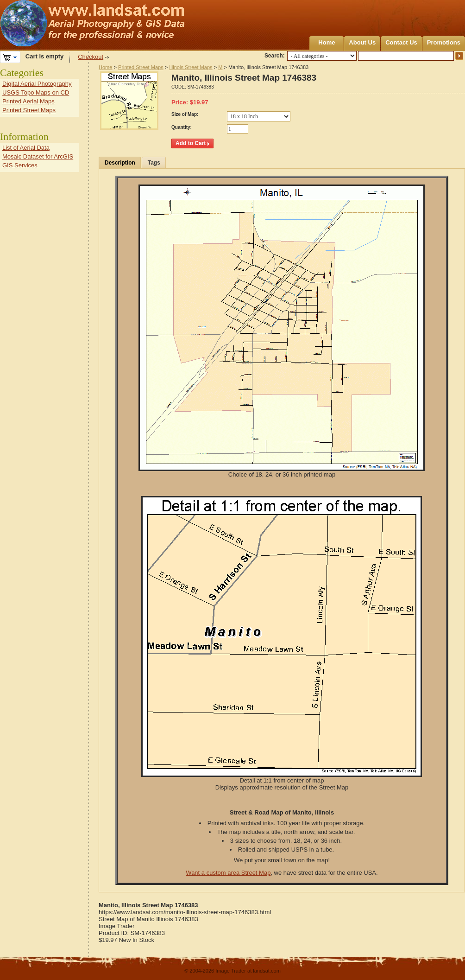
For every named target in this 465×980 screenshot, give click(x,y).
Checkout (91, 57)
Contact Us (401, 42)
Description (120, 163)
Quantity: (182, 127)
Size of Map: (185, 114)
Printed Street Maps (141, 67)
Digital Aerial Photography (37, 84)
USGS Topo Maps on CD (36, 92)
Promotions (444, 42)
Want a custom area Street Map (228, 873)
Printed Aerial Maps (28, 101)
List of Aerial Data (26, 148)
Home (327, 42)
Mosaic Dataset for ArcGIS (38, 156)
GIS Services (20, 165)
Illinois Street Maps (191, 67)
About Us (362, 42)
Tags (154, 163)
